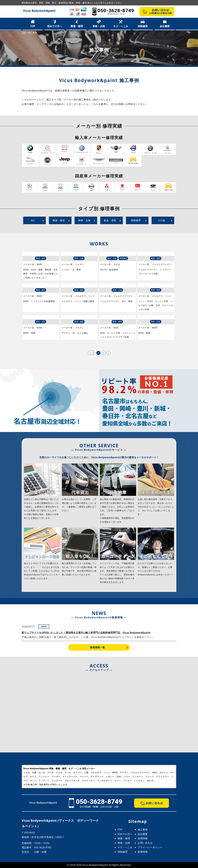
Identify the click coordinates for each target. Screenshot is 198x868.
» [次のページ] (109, 353)
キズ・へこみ (121, 26)
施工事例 (143, 830)
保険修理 (143, 26)
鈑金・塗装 (110, 220)
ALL (33, 220)
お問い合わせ (145, 843)
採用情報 (143, 838)
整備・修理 (77, 26)
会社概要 (165, 26)
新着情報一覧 (97, 647)
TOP (33, 26)
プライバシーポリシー (150, 847)
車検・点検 (99, 26)
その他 (161, 220)
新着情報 (143, 852)
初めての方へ (55, 26)
